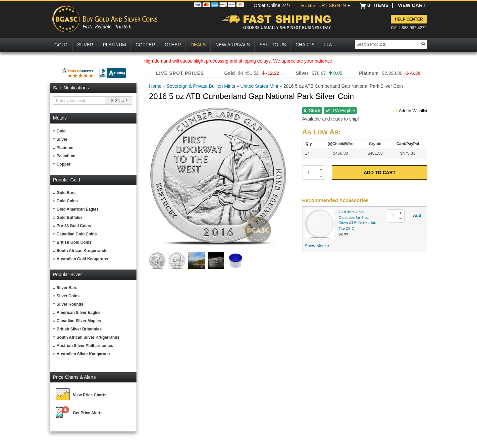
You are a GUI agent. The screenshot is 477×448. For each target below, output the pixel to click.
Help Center (409, 19)
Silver (62, 139)
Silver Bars (67, 288)
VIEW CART (412, 5)
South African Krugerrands (82, 251)
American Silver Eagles (79, 313)
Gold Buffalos (70, 218)
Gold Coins (67, 201)
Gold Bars (66, 193)
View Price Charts (90, 395)
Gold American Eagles (78, 209)
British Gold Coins (74, 242)
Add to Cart (380, 173)
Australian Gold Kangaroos (82, 259)
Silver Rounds (70, 304)
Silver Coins (68, 296)
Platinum (65, 148)
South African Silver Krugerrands (88, 337)
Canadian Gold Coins (77, 234)
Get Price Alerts (88, 413)
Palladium (66, 156)
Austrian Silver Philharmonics (85, 346)
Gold (61, 131)
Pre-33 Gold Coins (74, 226)
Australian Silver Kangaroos (83, 354)
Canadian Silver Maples (79, 321)
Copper (64, 164)
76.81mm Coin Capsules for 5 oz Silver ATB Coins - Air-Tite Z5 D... (358, 220)
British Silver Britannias (79, 329)
